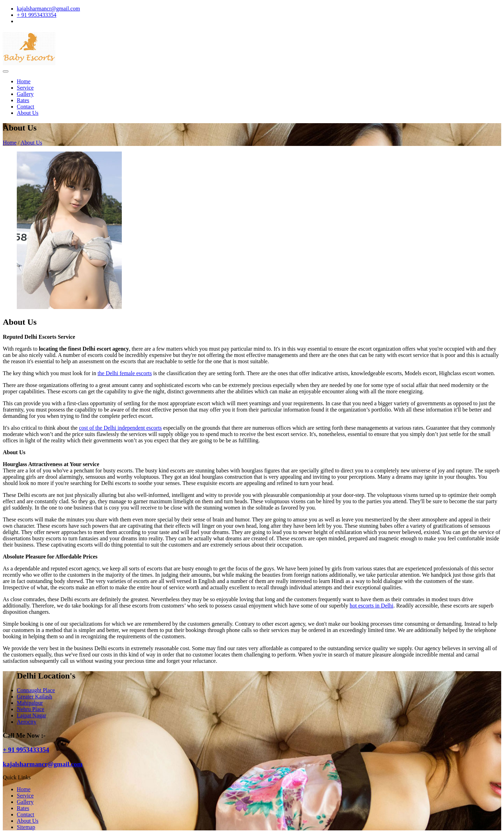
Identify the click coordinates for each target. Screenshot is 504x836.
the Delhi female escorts (125, 373)
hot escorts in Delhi (372, 606)
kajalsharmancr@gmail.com (48, 9)
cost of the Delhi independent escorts (121, 428)
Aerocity (27, 722)
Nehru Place (31, 709)
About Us (28, 113)
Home (24, 81)
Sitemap (26, 827)
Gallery (25, 94)
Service (25, 88)
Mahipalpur (30, 703)
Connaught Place (36, 690)
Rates (23, 100)
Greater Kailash (34, 697)
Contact (26, 107)
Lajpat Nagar (31, 715)
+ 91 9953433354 (37, 15)
